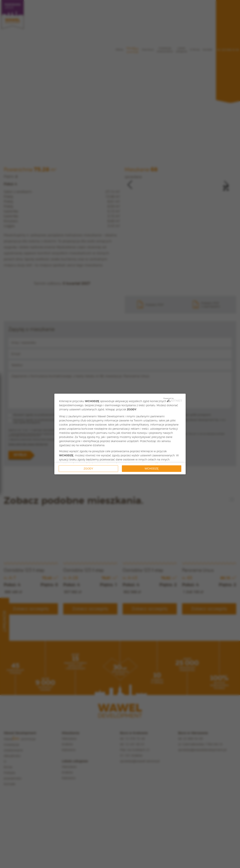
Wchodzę (152, 469)
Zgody (88, 469)
